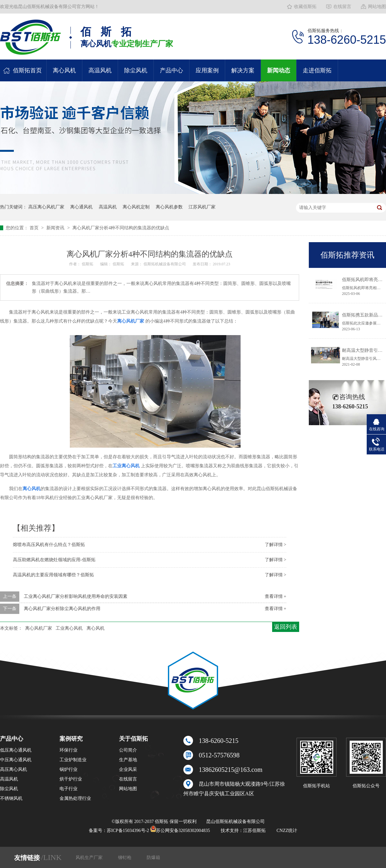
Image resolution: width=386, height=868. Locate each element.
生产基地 (128, 760)
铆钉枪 (125, 858)
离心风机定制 (136, 207)
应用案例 (207, 70)
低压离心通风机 (16, 750)
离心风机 (64, 70)
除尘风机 (136, 70)
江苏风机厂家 (202, 207)
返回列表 (286, 627)
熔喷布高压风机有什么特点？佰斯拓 (49, 545)
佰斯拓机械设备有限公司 (165, 264)
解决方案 (243, 70)
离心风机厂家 (39, 628)
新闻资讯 (56, 228)
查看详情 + (276, 596)
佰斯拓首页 (27, 70)
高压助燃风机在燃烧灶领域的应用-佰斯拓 (54, 560)
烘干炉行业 (71, 779)
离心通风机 (81, 207)
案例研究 (71, 739)
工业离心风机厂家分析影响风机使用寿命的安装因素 (76, 596)
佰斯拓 (88, 264)
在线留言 (342, 7)
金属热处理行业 (75, 798)
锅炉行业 (69, 769)
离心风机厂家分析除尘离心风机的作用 (62, 609)
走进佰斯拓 (317, 70)
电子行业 (69, 789)
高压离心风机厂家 (46, 207)
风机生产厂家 (90, 858)
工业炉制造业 (73, 760)
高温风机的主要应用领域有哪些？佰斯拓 (53, 575)
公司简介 (128, 750)
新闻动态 (279, 70)
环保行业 (69, 750)
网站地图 (377, 7)
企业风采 (128, 769)
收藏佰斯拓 (305, 7)
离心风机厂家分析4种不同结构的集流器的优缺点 (121, 228)
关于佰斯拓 (133, 739)
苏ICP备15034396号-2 (128, 831)
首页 (35, 228)
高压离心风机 (14, 769)
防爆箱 (153, 858)
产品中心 (171, 70)
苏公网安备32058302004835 (180, 831)
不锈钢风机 (11, 798)
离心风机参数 (169, 207)
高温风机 (100, 70)
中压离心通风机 (16, 760)
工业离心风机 (69, 628)
